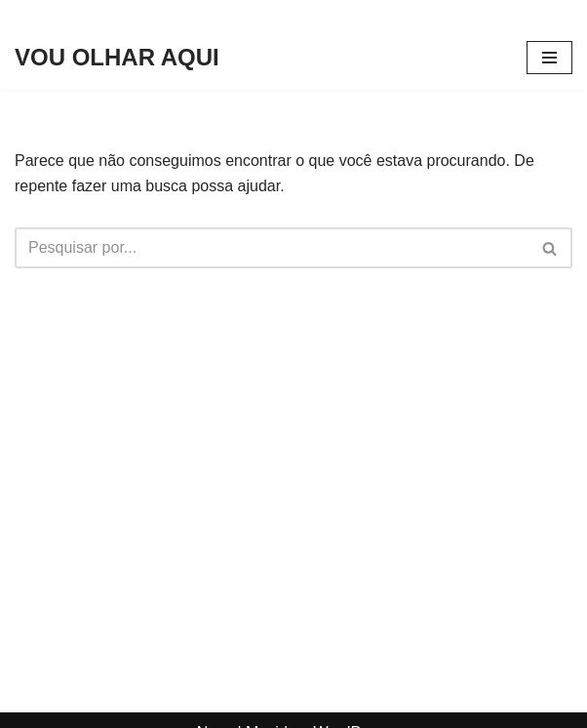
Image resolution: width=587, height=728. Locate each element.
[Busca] (272, 248)
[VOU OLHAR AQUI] (117, 58)
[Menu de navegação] (549, 58)
